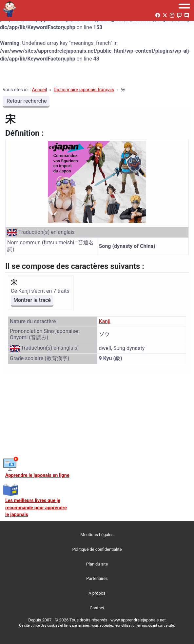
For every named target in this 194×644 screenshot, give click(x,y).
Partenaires (97, 578)
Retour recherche (26, 101)
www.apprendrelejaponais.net (138, 620)
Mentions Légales (97, 535)
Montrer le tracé (32, 300)
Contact (97, 608)
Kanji (105, 321)
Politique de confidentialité (97, 549)
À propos (97, 593)
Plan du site (97, 564)
